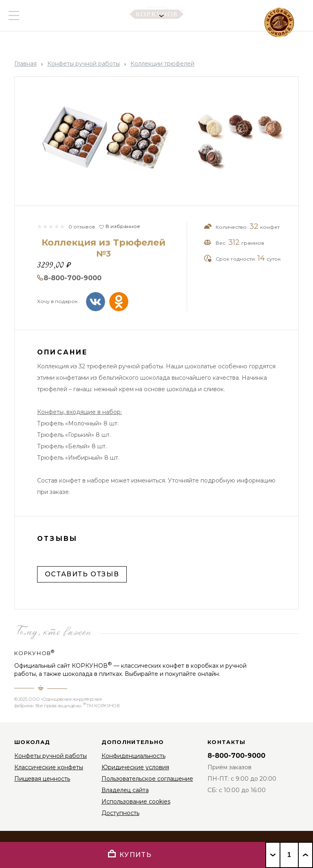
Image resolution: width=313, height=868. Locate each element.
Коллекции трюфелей (162, 64)
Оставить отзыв (82, 574)
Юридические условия (135, 767)
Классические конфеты (49, 767)
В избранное (123, 226)
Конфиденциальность (133, 756)
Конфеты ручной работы (84, 64)
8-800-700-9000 (73, 278)
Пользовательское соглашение (147, 779)
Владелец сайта (125, 790)
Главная (25, 64)
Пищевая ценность (42, 779)
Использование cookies (136, 802)
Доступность (120, 813)
